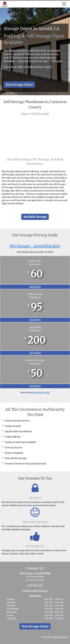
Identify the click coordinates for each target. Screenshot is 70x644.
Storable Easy (61, 637)
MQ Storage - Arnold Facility (35, 246)
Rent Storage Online (19, 85)
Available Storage (35, 217)
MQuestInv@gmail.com (35, 591)
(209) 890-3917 (42, 392)
